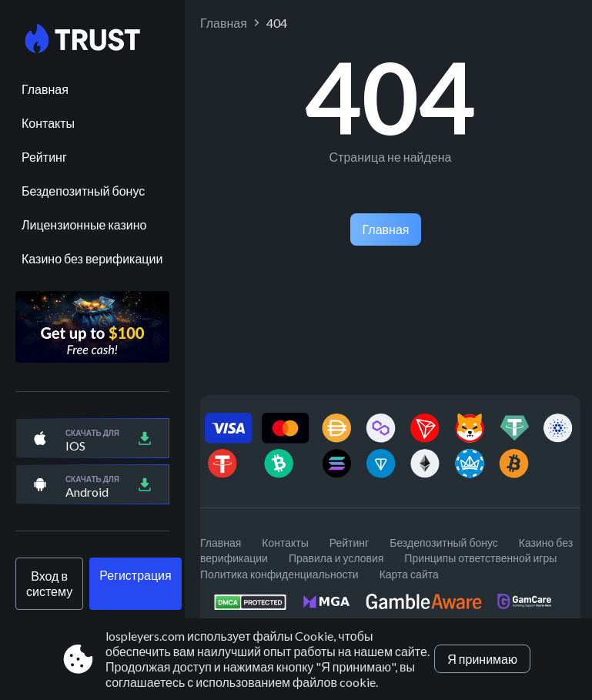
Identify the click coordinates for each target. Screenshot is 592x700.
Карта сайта (409, 574)
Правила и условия (336, 558)
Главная (45, 89)
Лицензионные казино (84, 224)
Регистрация (135, 575)
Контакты (48, 123)
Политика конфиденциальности (279, 574)
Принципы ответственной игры (480, 558)
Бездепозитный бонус (83, 191)
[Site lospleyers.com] (92, 39)
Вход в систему (49, 583)
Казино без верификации (92, 258)
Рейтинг (44, 157)
